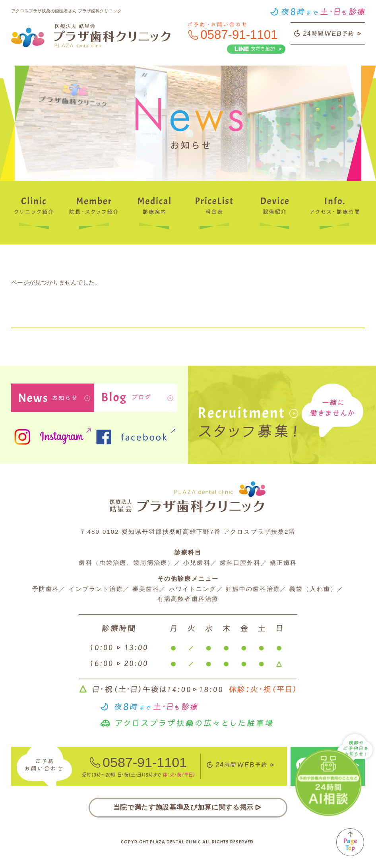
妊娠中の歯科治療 (253, 589)
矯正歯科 (283, 563)
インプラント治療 (96, 589)
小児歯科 (197, 563)
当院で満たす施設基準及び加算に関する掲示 (188, 807)
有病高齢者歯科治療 (188, 599)
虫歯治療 (113, 563)
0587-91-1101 (239, 35)
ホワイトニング (193, 589)
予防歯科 (46, 589)
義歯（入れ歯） (313, 589)
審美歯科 (146, 589)
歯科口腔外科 (240, 563)
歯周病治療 (150, 563)
